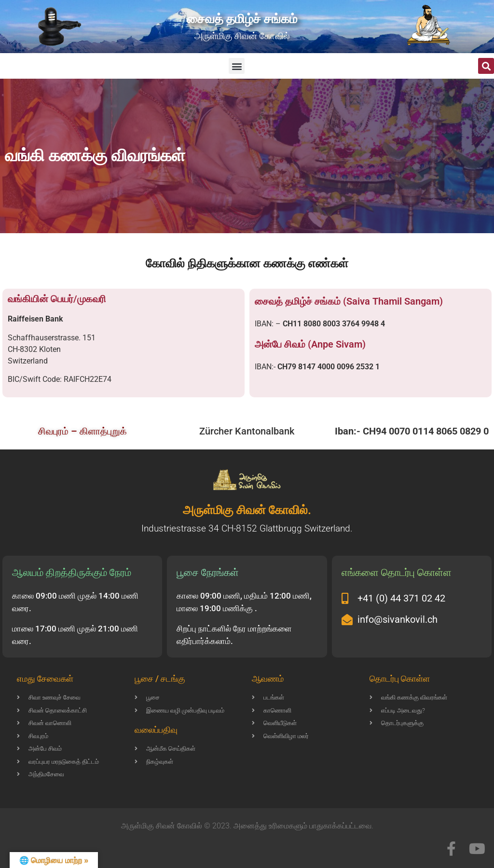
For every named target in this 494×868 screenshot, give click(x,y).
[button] (237, 66)
